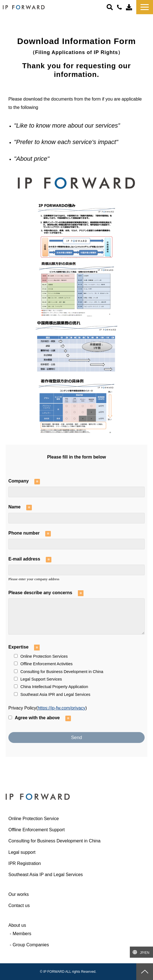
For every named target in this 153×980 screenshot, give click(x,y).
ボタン (110, 7)
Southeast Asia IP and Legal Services (46, 875)
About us (17, 925)
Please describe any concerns (40, 593)
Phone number (24, 533)
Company (19, 481)
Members (22, 934)
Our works (19, 894)
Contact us (130, 7)
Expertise (18, 647)
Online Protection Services (41, 656)
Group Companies (31, 945)
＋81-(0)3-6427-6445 (120, 7)
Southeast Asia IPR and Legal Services (52, 694)
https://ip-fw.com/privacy (62, 708)
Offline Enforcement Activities (43, 664)
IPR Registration (25, 863)
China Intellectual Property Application (51, 687)
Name (15, 507)
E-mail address (24, 559)
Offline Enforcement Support (37, 830)
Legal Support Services (38, 679)
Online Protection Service (34, 819)
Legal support (22, 852)
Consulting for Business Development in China (59, 672)
